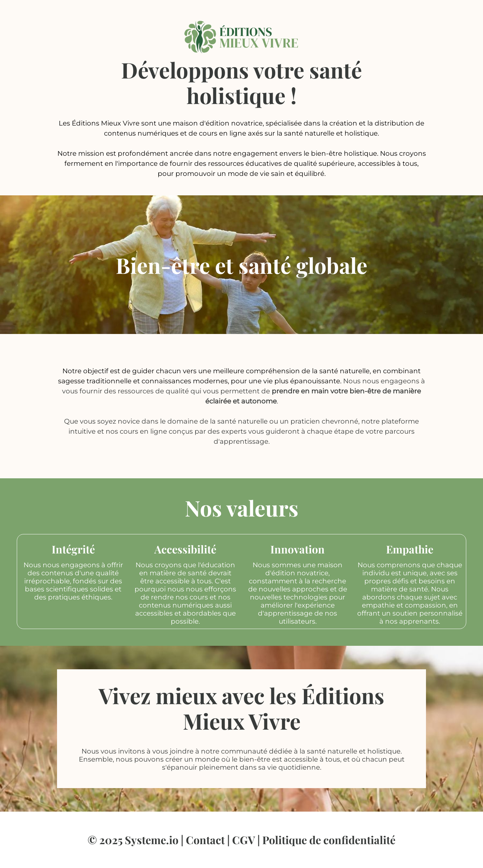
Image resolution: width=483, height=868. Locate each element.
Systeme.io (152, 840)
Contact (205, 840)
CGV (244, 840)
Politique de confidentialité (329, 840)
